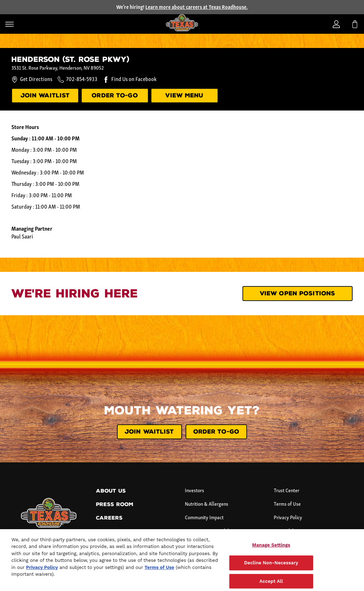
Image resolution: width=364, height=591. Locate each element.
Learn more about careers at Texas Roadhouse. (197, 8)
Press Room (115, 504)
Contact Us (114, 531)
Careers (109, 518)
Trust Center (287, 491)
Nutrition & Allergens (207, 504)
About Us (111, 491)
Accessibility (286, 531)
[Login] (336, 24)
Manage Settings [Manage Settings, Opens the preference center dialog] (271, 551)
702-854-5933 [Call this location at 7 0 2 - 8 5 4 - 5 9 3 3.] (82, 80)
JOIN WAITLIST (149, 432)
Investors (194, 491)
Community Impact (204, 518)
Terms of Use (287, 504)
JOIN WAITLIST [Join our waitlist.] (45, 95)
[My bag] (355, 24)
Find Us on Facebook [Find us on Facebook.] (134, 80)
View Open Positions (298, 293)
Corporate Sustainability (210, 531)
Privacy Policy (288, 518)
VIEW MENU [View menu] (184, 95)
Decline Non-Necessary (271, 569)
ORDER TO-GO (115, 95)
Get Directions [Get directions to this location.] (32, 80)
